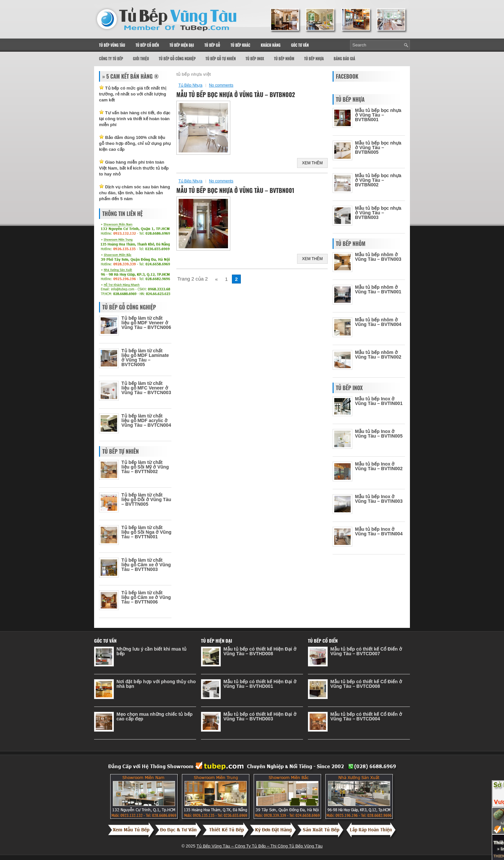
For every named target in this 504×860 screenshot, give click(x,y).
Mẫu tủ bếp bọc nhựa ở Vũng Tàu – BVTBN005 (378, 148)
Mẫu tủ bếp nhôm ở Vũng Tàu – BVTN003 (378, 257)
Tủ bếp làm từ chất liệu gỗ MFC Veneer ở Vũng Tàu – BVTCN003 (146, 388)
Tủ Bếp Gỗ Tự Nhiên (221, 59)
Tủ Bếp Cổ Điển (147, 45)
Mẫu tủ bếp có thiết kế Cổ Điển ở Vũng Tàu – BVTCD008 (366, 684)
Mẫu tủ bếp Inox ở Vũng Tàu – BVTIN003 (379, 499)
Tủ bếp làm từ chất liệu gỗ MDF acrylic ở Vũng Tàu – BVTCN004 (146, 420)
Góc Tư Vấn (300, 45)
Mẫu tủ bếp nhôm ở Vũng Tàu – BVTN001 (378, 289)
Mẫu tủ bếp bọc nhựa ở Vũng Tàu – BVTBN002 (236, 94)
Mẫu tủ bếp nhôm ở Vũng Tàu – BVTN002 (378, 355)
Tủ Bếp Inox (255, 59)
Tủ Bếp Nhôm (284, 59)
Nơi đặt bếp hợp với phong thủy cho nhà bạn (156, 684)
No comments (221, 85)
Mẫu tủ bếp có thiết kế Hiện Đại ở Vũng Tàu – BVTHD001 (260, 684)
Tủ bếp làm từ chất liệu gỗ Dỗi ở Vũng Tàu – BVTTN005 (146, 499)
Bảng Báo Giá (344, 59)
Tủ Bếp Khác (240, 45)
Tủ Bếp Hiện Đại (182, 45)
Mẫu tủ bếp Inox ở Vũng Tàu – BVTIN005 (379, 434)
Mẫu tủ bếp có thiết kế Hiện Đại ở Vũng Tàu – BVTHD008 (260, 651)
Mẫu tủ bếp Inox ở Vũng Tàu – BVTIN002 (379, 466)
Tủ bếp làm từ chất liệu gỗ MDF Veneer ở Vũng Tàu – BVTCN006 (146, 323)
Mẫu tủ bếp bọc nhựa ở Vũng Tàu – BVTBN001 (235, 190)
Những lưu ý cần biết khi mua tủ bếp (151, 651)
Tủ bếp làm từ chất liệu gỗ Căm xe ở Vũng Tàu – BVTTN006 (146, 597)
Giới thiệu (141, 59)
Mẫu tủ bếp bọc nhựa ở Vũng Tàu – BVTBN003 (378, 213)
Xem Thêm (312, 163)
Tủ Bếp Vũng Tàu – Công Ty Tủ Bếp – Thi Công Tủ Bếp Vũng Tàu (259, 846)
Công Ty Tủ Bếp (111, 59)
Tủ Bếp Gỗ (212, 45)
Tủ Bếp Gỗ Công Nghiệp (177, 59)
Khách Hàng (271, 45)
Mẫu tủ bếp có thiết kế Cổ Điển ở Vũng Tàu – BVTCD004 (366, 716)
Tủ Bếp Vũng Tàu (112, 45)
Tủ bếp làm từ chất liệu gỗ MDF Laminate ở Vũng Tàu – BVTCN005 (145, 358)
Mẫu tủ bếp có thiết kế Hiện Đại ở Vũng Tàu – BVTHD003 (260, 716)
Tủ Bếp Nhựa (314, 59)
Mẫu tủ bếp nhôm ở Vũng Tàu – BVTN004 (378, 322)
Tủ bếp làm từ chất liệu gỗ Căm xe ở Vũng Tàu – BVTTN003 (146, 565)
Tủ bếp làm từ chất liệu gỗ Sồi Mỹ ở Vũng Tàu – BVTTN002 (145, 467)
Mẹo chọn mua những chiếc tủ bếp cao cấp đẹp (154, 716)
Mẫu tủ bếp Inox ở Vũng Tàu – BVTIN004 (379, 531)
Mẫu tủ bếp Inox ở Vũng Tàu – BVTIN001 (379, 401)
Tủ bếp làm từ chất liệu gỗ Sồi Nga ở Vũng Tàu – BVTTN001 (146, 532)
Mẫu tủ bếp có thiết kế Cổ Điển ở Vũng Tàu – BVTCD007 (366, 651)
